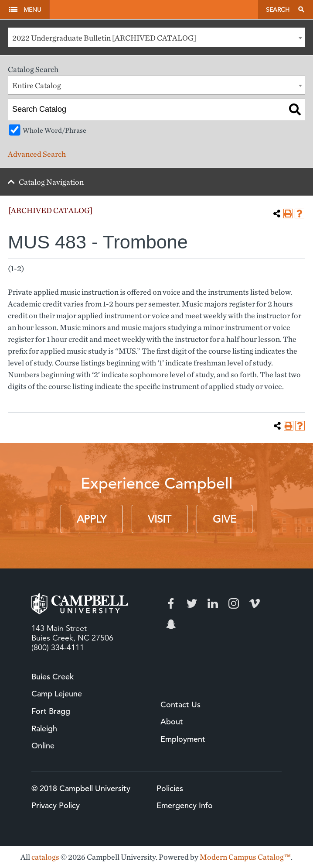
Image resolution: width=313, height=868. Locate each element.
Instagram (234, 603)
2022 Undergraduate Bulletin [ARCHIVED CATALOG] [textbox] (104, 38)
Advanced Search (37, 154)
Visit (160, 519)
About (172, 722)
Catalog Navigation (51, 182)
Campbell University (154, 10)
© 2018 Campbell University (81, 788)
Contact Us (180, 704)
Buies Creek (53, 677)
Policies (170, 788)
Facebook (171, 603)
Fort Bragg (51, 711)
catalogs (45, 857)
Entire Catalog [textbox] (37, 85)
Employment (183, 739)
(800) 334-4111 (58, 648)
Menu (32, 10)
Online (43, 746)
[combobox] (156, 37)
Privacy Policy (56, 805)
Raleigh (44, 728)
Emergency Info (185, 805)
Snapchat (171, 624)
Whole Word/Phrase (54, 130)
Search (278, 10)
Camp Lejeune (57, 694)
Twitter (192, 603)
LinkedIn (213, 603)
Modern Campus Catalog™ (245, 857)
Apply (92, 519)
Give (225, 519)
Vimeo (255, 603)
